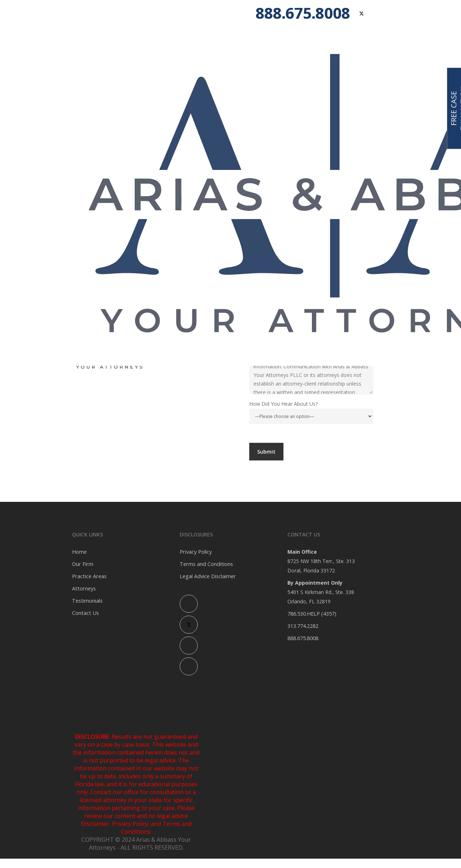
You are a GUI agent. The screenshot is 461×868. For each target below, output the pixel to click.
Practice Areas (89, 576)
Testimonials (87, 601)
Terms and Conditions (205, 564)
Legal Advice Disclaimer (207, 576)
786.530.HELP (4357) (312, 614)
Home (79, 552)
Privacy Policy (196, 552)
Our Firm (82, 564)
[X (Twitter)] (189, 625)
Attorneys (83, 588)
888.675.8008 (303, 638)
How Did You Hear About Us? (311, 412)
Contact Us (85, 613)
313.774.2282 (303, 626)
